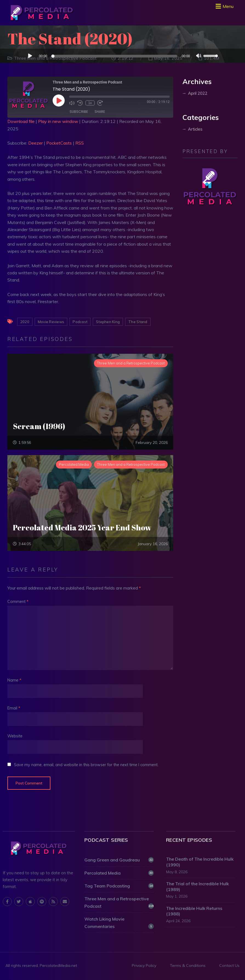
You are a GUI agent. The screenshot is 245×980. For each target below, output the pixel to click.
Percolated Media (119, 873)
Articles (195, 129)
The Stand (138, 322)
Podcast (80, 322)
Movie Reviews (51, 322)
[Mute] (199, 56)
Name (14, 680)
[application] (122, 56)
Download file (21, 121)
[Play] (30, 56)
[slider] (115, 56)
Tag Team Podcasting (119, 886)
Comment (18, 602)
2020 (25, 322)
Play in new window (58, 121)
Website (15, 736)
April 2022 (198, 93)
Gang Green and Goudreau (119, 860)
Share (100, 112)
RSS (80, 143)
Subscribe (79, 112)
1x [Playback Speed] (90, 103)
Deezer (35, 143)
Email (14, 708)
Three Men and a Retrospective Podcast (119, 902)
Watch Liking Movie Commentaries (119, 922)
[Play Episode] (59, 100)
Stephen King (108, 322)
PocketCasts (59, 143)
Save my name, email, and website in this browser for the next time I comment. (86, 765)
